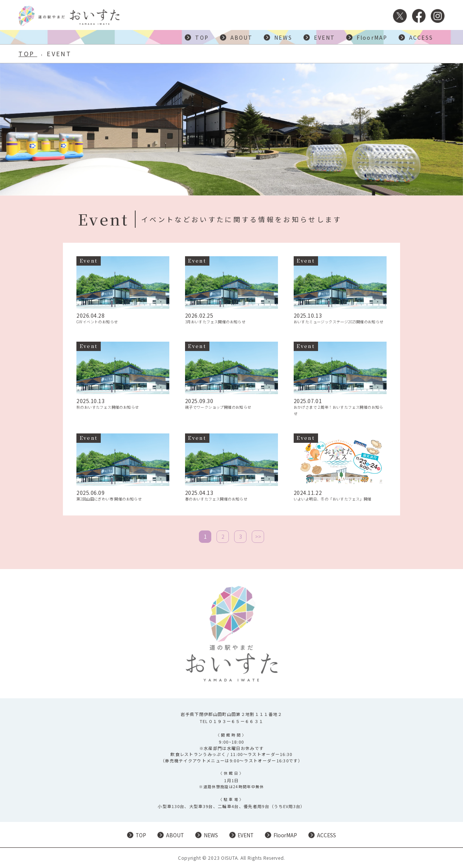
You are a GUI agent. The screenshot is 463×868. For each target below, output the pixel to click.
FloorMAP (372, 37)
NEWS (283, 37)
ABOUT (242, 37)
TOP (202, 37)
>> (258, 536)
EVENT (325, 37)
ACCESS (421, 37)
